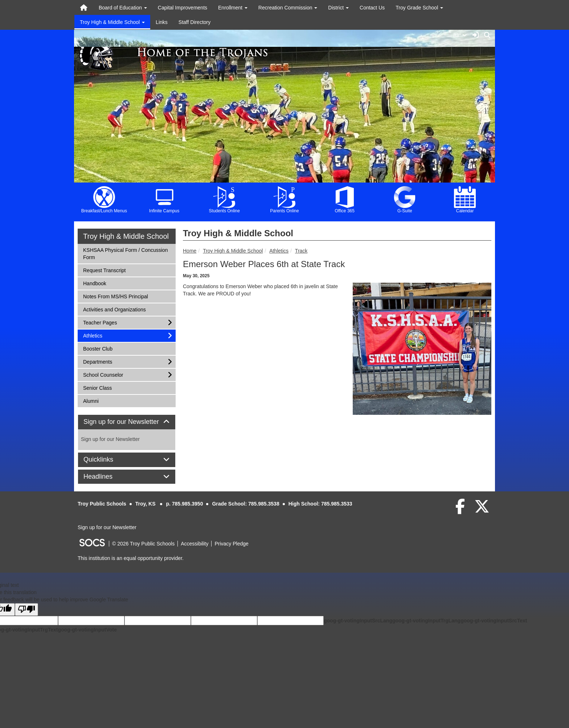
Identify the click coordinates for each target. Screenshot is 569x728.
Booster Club (98, 348)
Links (162, 22)
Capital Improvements (183, 8)
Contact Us (372, 8)
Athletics (279, 251)
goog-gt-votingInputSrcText (494, 621)
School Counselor (103, 374)
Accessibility (195, 544)
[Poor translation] (26, 610)
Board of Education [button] (123, 8)
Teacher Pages (100, 322)
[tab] (127, 422)
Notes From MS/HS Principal (115, 296)
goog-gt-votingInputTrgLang (426, 621)
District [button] (338, 8)
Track (301, 251)
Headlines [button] (106, 477)
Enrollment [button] (233, 8)
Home (190, 251)
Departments (97, 361)
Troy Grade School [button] (419, 8)
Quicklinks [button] (107, 460)
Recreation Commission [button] (288, 8)
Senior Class (97, 387)
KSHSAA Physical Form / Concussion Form (125, 253)
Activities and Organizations (114, 309)
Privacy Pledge (231, 544)
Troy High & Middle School (233, 251)
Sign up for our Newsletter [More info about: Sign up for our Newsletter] (110, 439)
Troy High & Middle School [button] (112, 22)
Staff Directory (195, 22)
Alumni (93, 400)
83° (461, 35)
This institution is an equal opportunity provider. (131, 558)
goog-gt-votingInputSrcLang (358, 621)
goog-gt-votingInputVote (87, 630)
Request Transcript (104, 270)
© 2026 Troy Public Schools (143, 544)
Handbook (95, 283)
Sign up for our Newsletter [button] (127, 422)
